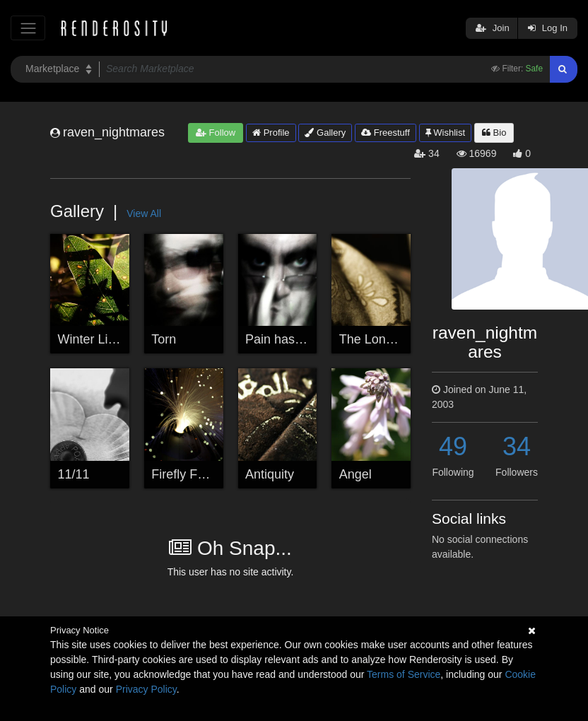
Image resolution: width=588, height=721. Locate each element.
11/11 (74, 474)
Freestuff (386, 133)
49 (453, 446)
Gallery (325, 133)
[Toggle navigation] (28, 28)
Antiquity (270, 474)
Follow (216, 133)
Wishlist (445, 133)
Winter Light (92, 339)
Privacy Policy (146, 689)
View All (144, 213)
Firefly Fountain (195, 474)
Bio (494, 133)
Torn (164, 339)
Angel (355, 474)
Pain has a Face (291, 339)
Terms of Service (404, 674)
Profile (271, 133)
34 (517, 446)
